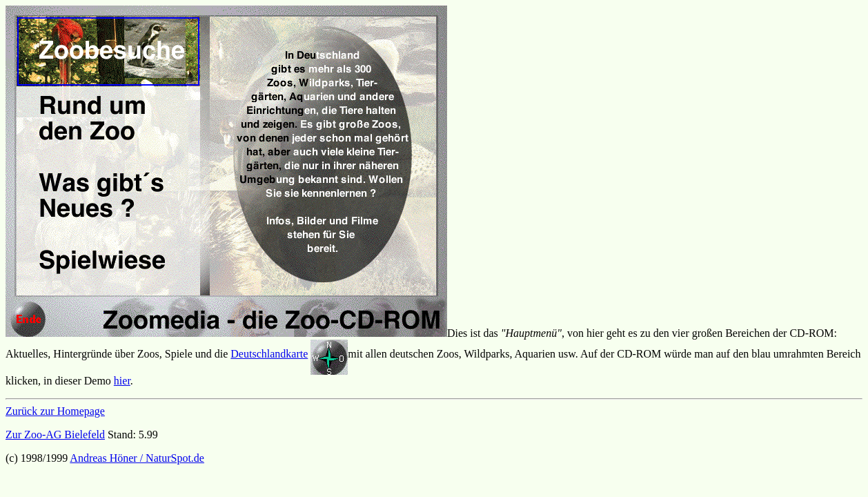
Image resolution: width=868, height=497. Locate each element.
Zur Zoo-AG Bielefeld (55, 435)
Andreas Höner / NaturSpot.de (137, 458)
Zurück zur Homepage (55, 411)
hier (122, 381)
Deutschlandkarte (269, 354)
